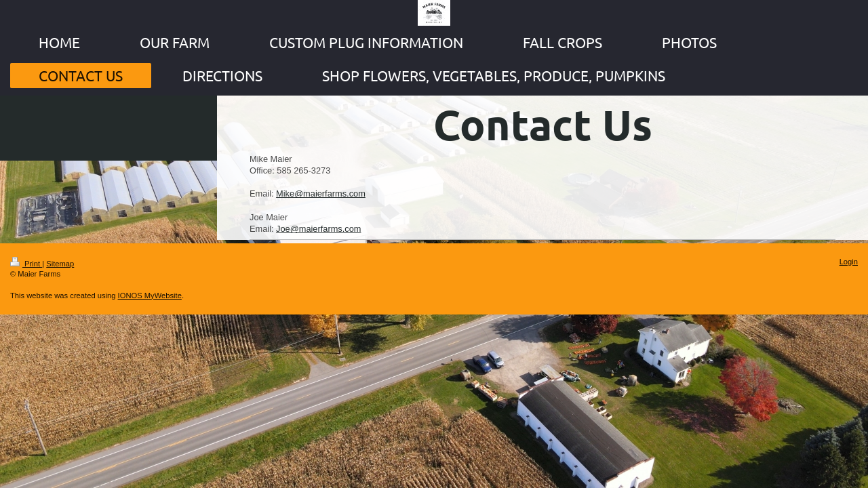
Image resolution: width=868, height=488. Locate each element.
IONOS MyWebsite (150, 296)
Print (26, 264)
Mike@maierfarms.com (321, 194)
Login (849, 262)
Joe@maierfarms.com (318, 229)
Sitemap (60, 264)
